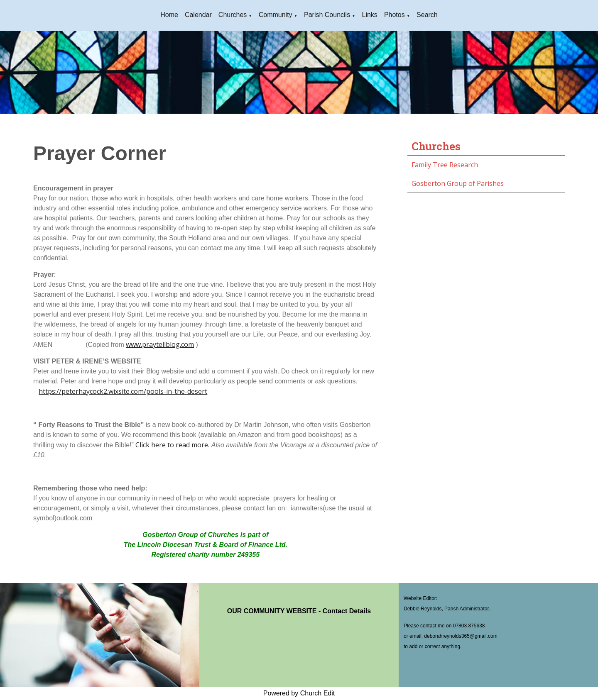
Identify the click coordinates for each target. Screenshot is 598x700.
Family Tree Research (445, 165)
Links (370, 15)
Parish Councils (327, 15)
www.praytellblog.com (160, 344)
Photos (395, 15)
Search (427, 15)
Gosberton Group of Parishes (458, 183)
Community (276, 15)
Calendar (198, 15)
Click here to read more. (172, 445)
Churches (233, 15)
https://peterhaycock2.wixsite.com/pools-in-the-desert (123, 391)
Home (169, 15)
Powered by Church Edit (299, 693)
